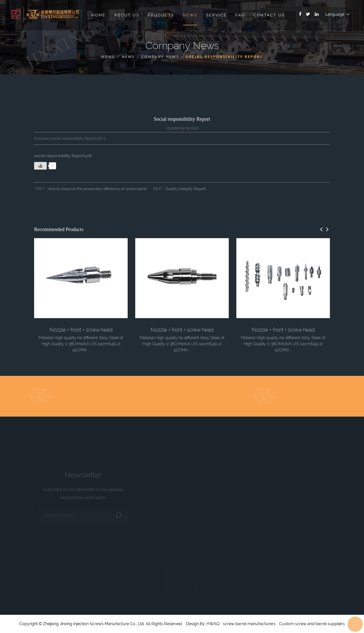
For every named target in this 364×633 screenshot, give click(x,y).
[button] (321, 229)
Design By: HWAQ (203, 624)
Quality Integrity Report (186, 189)
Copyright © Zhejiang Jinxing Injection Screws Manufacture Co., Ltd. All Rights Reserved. (101, 624)
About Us (127, 15)
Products (161, 15)
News (190, 15)
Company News (160, 57)
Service (216, 15)
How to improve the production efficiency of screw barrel (97, 189)
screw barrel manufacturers (249, 624)
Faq (240, 15)
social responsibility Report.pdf (63, 156)
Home (99, 15)
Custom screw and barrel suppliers (312, 624)
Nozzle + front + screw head (81, 330)
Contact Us (269, 15)
